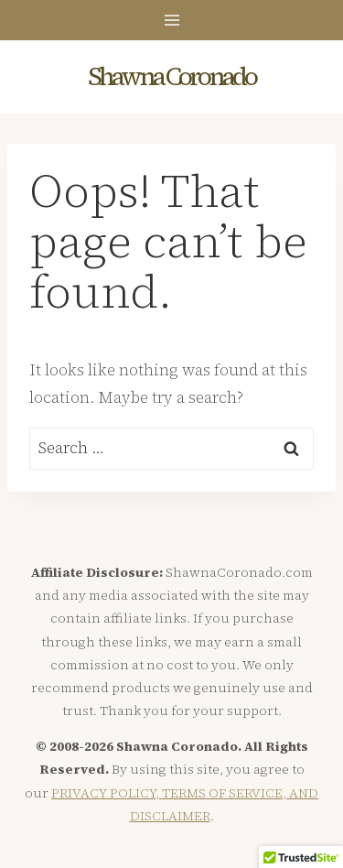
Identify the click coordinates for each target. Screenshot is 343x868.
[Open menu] (171, 20)
